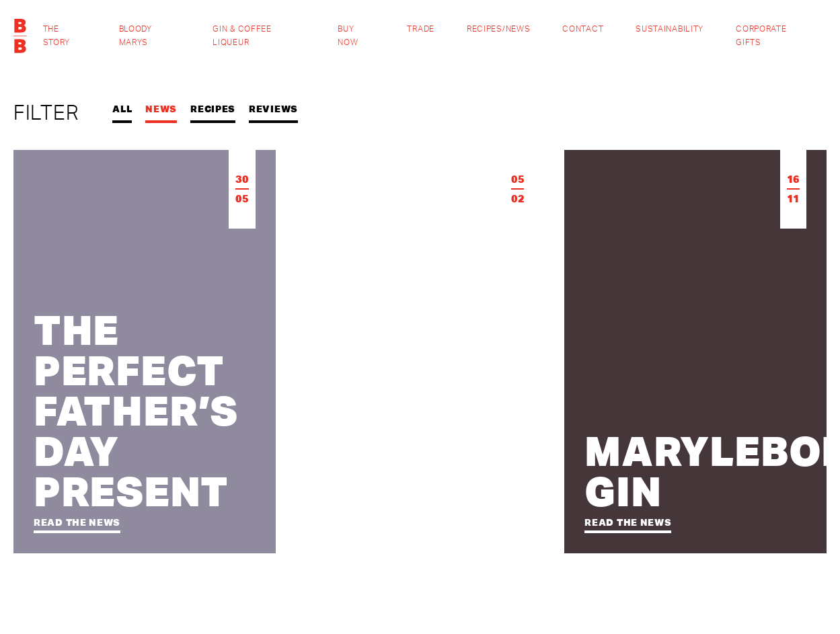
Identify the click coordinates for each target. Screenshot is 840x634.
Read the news (77, 522)
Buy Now (348, 36)
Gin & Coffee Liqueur (242, 36)
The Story (57, 36)
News (161, 109)
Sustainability (670, 29)
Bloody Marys (136, 36)
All (122, 109)
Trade (421, 29)
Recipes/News (498, 29)
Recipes (213, 109)
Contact (583, 29)
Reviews (273, 109)
